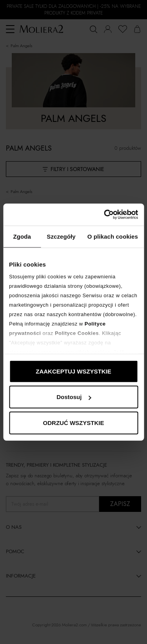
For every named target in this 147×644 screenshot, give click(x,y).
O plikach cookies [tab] (113, 236)
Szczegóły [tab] (61, 236)
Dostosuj (74, 397)
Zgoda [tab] (22, 236)
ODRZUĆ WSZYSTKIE (74, 422)
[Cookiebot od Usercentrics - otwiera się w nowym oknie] (105, 215)
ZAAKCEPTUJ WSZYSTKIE (73, 371)
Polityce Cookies (77, 333)
